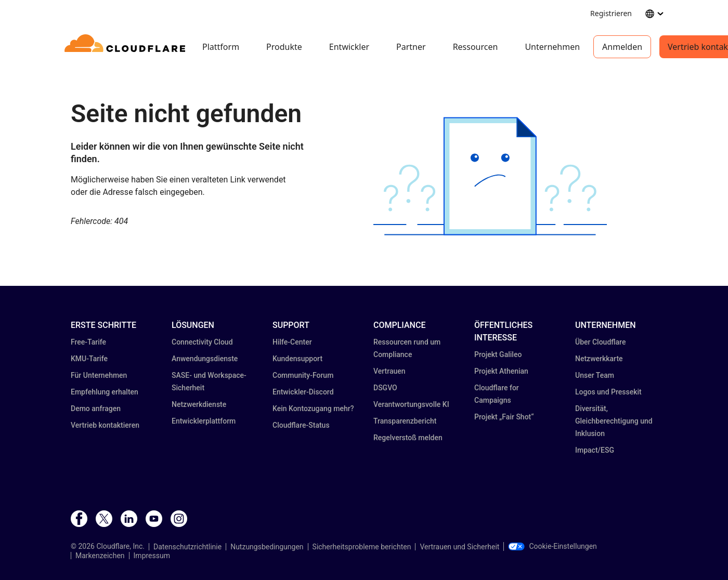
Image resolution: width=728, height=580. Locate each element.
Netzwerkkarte (599, 359)
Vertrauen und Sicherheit (459, 547)
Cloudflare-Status (301, 425)
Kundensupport (297, 359)
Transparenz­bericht (405, 421)
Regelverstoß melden (408, 438)
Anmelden (622, 47)
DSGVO (385, 388)
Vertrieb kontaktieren (105, 425)
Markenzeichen (100, 556)
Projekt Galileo (498, 354)
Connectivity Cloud (202, 342)
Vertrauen (389, 371)
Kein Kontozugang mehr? (313, 408)
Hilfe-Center (292, 342)
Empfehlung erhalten (105, 392)
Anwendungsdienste (205, 359)
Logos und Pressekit (608, 392)
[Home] (127, 47)
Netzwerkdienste (199, 404)
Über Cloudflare (600, 342)
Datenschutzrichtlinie (187, 547)
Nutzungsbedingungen (267, 547)
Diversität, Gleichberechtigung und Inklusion (614, 421)
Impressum (152, 556)
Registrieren (611, 13)
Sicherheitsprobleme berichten (362, 547)
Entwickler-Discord (303, 392)
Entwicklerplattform (204, 421)
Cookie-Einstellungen (552, 546)
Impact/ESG (595, 450)
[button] (490, 176)
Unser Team (595, 375)
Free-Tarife (88, 342)
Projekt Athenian (501, 371)
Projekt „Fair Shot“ (504, 417)
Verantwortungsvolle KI (411, 404)
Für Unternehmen (99, 375)
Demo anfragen (96, 408)
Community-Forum (303, 375)
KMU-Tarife (89, 359)
